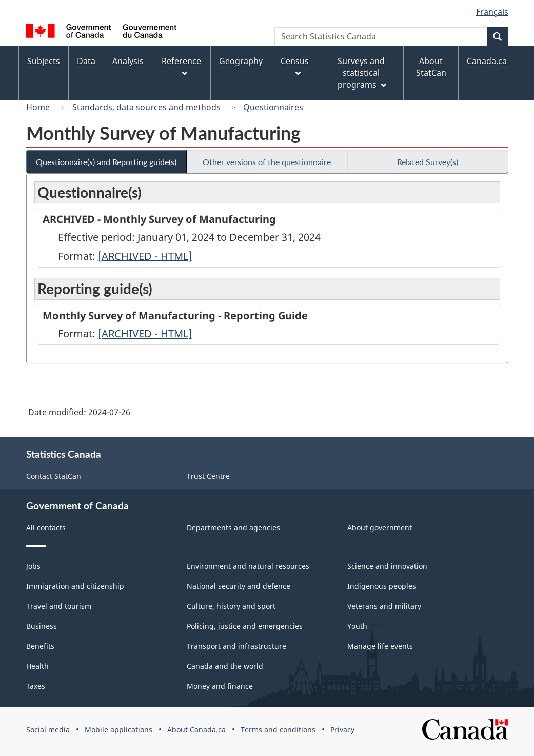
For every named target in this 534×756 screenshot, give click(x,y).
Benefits (40, 646)
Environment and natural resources (248, 566)
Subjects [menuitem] (44, 61)
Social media (48, 730)
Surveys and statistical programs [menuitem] (362, 73)
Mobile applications (118, 730)
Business (42, 626)
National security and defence (239, 586)
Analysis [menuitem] (128, 61)
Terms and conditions (278, 730)
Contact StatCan (54, 476)
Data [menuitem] (86, 61)
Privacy (342, 730)
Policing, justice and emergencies (245, 626)
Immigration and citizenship (75, 586)
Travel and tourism (59, 606)
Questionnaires (273, 107)
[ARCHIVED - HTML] (145, 256)
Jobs (33, 566)
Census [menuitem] (295, 66)
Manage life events (380, 646)
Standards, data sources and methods (146, 107)
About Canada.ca (196, 730)
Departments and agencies (233, 528)
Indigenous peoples (382, 586)
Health (37, 666)
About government (380, 528)
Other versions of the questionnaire (267, 162)
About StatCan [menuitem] (431, 67)
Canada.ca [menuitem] (487, 61)
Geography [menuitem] (241, 61)
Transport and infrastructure (236, 646)
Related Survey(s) (428, 162)
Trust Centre (208, 476)
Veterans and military (384, 606)
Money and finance (220, 686)
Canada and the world (225, 666)
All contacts (46, 528)
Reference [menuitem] (181, 66)
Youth (357, 626)
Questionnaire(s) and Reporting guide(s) (106, 162)
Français (492, 12)
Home (38, 107)
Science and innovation (387, 566)
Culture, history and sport (231, 606)
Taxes (36, 686)
